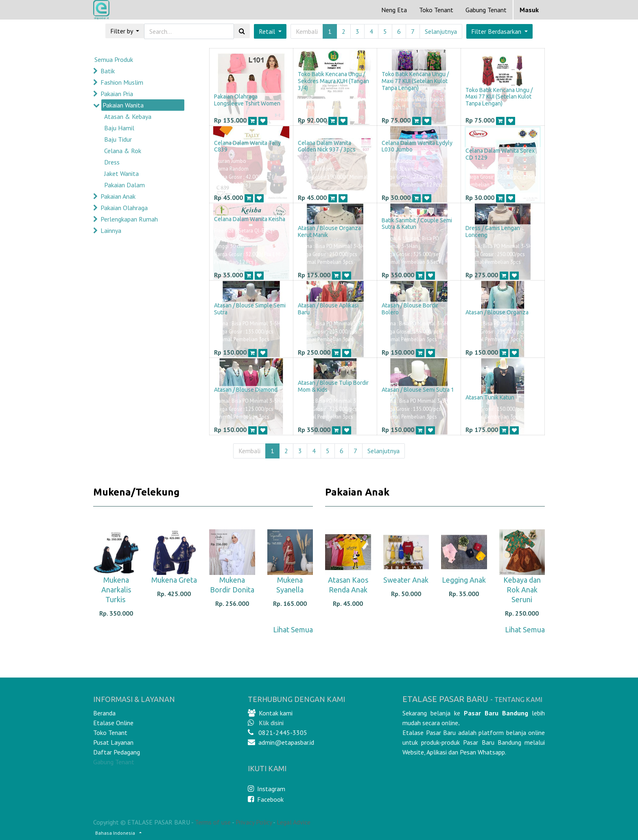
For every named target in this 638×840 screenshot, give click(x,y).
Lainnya (111, 230)
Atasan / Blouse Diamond (246, 390)
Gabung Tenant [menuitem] (486, 10)
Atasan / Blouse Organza (497, 312)
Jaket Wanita (121, 173)
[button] (499, 31)
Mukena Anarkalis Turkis (116, 590)
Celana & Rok (123, 151)
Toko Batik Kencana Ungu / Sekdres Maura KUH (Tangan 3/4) (333, 81)
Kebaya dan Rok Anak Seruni (522, 590)
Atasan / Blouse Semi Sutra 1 (418, 390)
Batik (108, 71)
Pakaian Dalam (125, 185)
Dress (112, 162)
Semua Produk (114, 59)
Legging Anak (464, 580)
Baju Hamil (119, 128)
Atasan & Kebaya (128, 116)
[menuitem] (394, 10)
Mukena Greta (174, 580)
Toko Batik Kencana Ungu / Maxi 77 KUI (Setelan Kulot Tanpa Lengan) (415, 81)
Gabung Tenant (114, 762)
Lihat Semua (293, 629)
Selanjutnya (441, 31)
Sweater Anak (406, 580)
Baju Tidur (118, 139)
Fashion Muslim (122, 82)
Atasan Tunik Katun (490, 397)
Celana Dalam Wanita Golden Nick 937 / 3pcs (327, 146)
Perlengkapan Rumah (129, 219)
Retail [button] (268, 31)
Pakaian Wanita (123, 105)
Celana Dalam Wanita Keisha (250, 219)
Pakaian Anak (118, 196)
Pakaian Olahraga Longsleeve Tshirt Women (247, 100)
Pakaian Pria (117, 94)
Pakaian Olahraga (124, 208)
